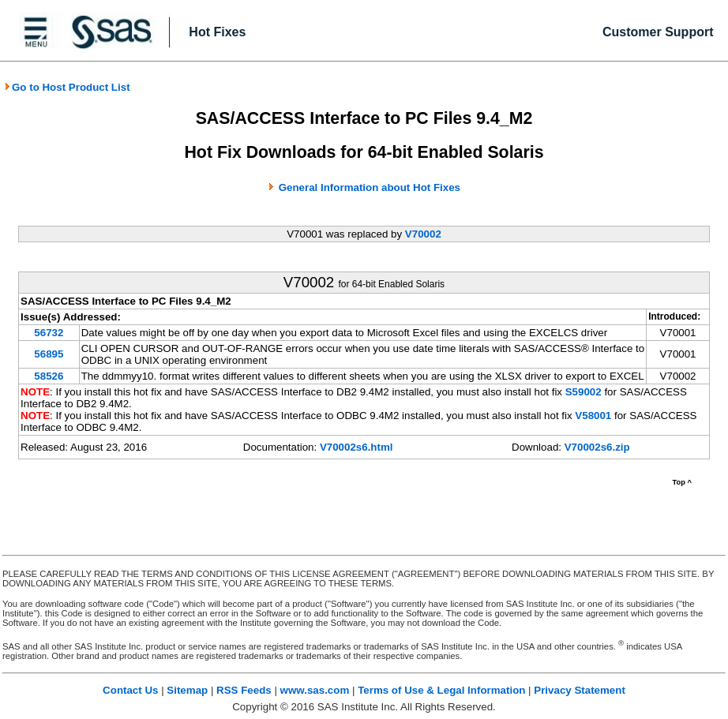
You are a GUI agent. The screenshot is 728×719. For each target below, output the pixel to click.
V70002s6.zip (597, 447)
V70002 (423, 234)
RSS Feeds (244, 690)
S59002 (584, 392)
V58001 (593, 416)
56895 (49, 354)
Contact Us (130, 690)
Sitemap (187, 690)
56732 (49, 333)
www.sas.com (315, 690)
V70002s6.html (356, 447)
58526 (49, 376)
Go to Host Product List (67, 87)
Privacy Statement (580, 690)
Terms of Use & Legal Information (441, 690)
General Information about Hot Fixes (370, 187)
